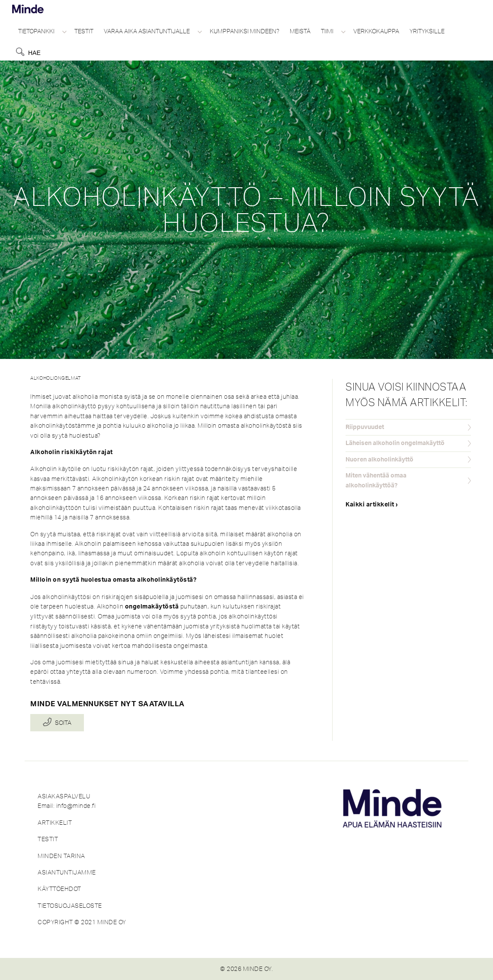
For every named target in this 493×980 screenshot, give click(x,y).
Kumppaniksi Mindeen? (245, 31)
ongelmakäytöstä (152, 607)
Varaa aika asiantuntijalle (147, 31)
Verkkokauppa (376, 31)
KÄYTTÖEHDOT (59, 889)
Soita (63, 723)
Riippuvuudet (365, 427)
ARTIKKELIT (55, 823)
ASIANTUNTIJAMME (67, 872)
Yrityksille (427, 31)
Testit (84, 31)
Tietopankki (36, 31)
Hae (34, 53)
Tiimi (327, 31)
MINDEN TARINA (61, 856)
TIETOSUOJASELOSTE (70, 906)
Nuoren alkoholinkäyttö (379, 460)
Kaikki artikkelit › (372, 505)
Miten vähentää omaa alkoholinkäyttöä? (376, 480)
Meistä (300, 31)
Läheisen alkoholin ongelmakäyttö (395, 443)
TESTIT (48, 839)
